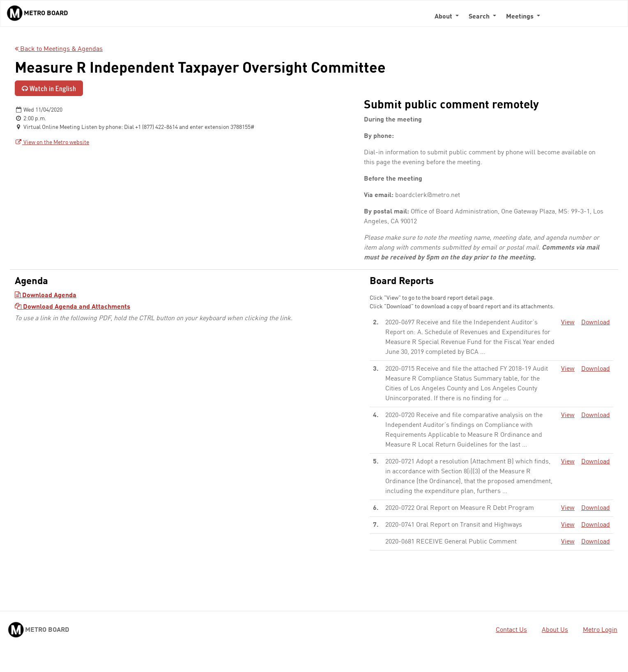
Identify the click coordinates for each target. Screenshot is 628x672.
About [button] (444, 17)
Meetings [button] (521, 17)
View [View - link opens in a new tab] (568, 323)
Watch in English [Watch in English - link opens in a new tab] (49, 88)
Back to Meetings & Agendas (59, 49)
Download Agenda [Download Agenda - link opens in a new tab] (46, 296)
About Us (555, 630)
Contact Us (511, 630)
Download (596, 323)
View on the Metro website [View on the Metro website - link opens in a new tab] (52, 142)
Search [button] (480, 17)
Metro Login (600, 630)
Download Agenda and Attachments (72, 307)
